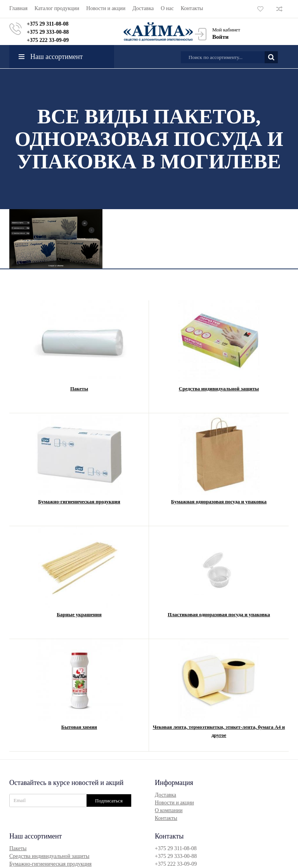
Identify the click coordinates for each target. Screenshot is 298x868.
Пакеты (79, 389)
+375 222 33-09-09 (48, 40)
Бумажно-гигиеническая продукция (79, 502)
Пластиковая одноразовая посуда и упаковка (219, 614)
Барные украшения (79, 614)
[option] (56, 239)
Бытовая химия (79, 727)
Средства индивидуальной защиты (219, 389)
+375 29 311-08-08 (48, 24)
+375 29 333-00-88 (48, 32)
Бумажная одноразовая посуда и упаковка (219, 502)
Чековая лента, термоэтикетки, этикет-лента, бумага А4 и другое (219, 731)
